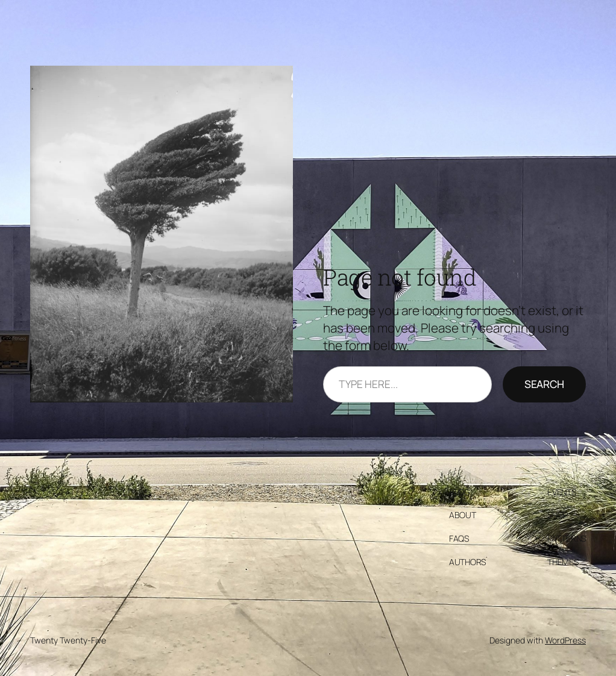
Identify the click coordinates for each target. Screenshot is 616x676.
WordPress (565, 640)
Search (544, 384)
